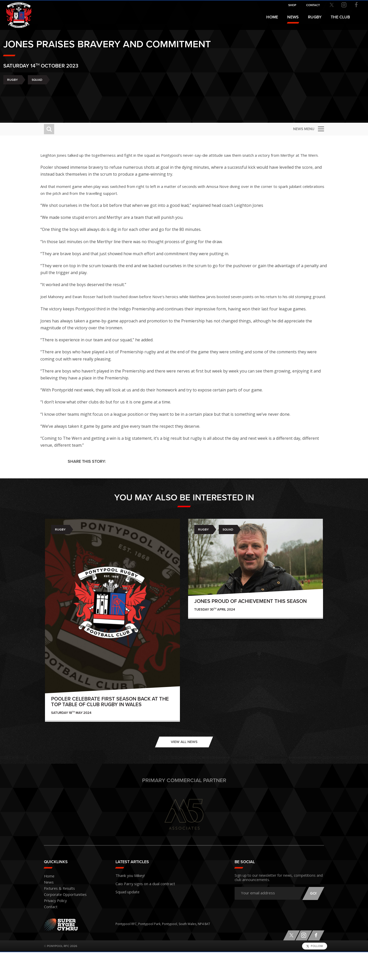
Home (272, 17)
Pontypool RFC (15, 12)
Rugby (53, 100)
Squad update (126, 917)
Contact (50, 935)
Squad (78, 100)
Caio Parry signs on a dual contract (141, 910)
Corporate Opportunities (62, 923)
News (293, 17)
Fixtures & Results (57, 916)
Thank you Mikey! (128, 903)
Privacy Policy (54, 929)
